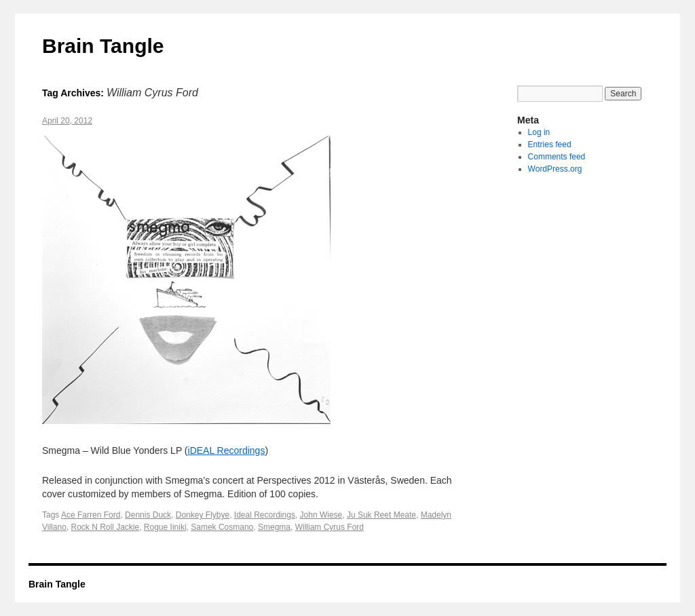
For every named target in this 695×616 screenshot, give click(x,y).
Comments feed (557, 157)
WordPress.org (555, 169)
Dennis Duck (148, 515)
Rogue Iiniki (165, 527)
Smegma (274, 527)
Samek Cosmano (222, 527)
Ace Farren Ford (91, 515)
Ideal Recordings (265, 515)
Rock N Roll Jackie (105, 527)
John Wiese (321, 515)
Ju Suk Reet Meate (381, 515)
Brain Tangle (103, 46)
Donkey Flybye (203, 515)
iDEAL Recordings (227, 450)
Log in (539, 132)
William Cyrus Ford (330, 527)
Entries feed (550, 145)
